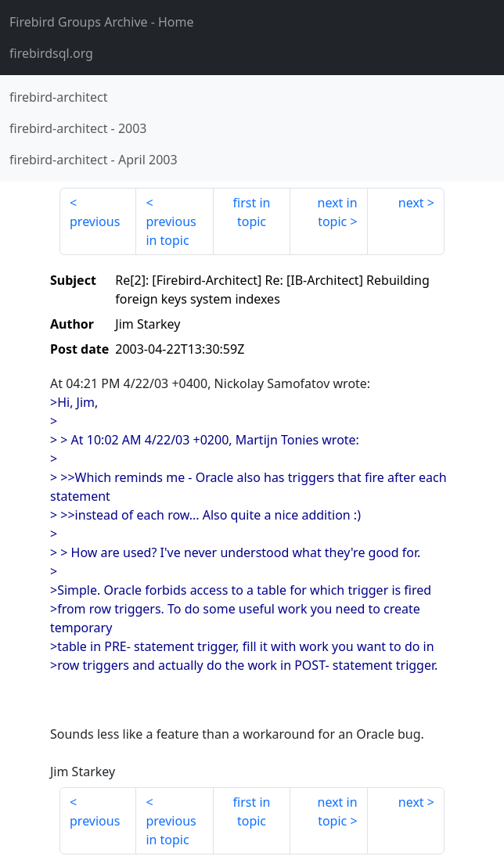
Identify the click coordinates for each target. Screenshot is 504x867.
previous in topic (171, 231)
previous (95, 221)
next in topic (338, 212)
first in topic (252, 212)
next (411, 203)
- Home (102, 22)
